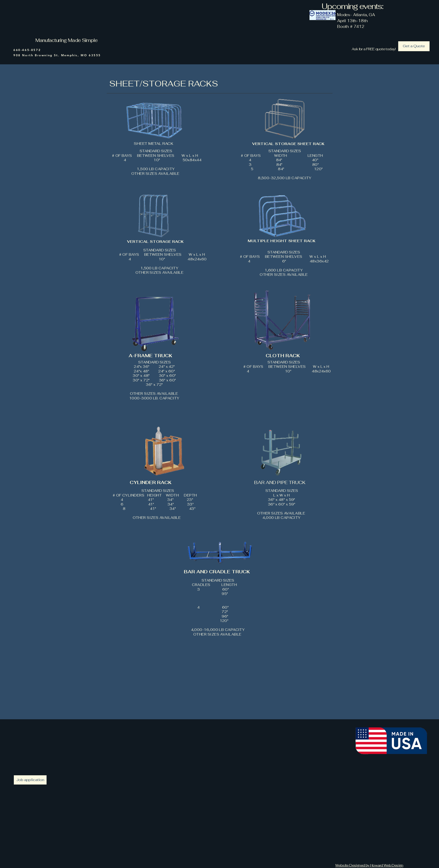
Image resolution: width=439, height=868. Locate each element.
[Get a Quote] (414, 46)
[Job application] (30, 780)
